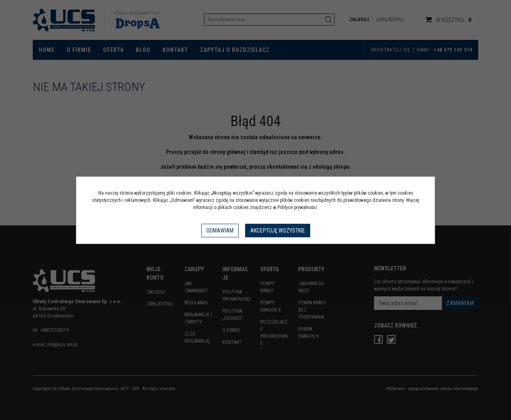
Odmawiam (220, 231)
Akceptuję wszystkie (278, 231)
